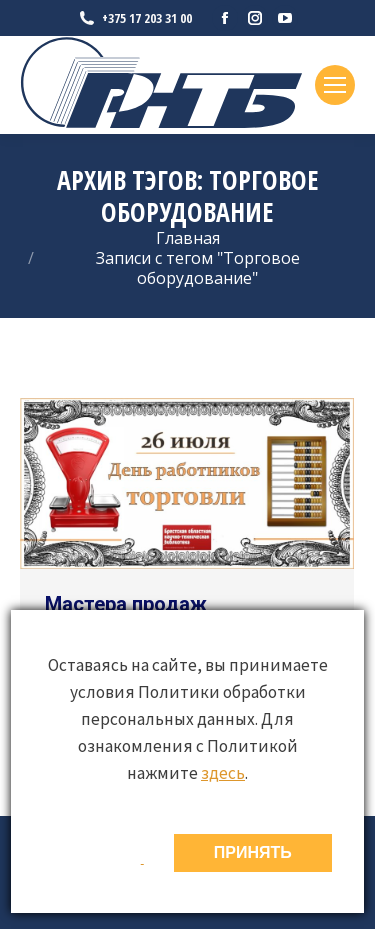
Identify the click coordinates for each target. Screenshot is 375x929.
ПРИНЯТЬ (253, 852)
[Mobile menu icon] (335, 85)
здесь (223, 773)
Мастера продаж (126, 604)
